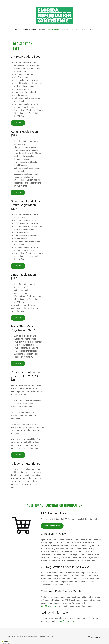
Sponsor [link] (66, 29)
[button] (92, 29)
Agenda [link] (42, 29)
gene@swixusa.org (49, 606)
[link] (54, 15)
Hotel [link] (83, 29)
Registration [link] (54, 29)
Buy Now (18, 123)
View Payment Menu (52, 526)
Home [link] (16, 29)
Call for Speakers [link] (29, 29)
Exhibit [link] (75, 29)
